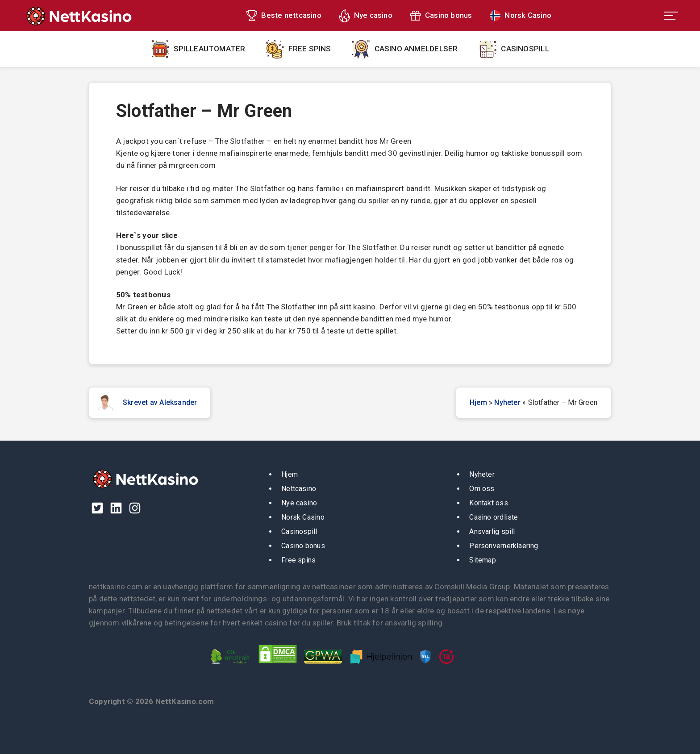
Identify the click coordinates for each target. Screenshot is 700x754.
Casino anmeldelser (416, 49)
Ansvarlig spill (492, 531)
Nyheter (507, 402)
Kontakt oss (488, 503)
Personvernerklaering (504, 546)
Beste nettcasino (291, 15)
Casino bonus (449, 15)
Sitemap (483, 560)
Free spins (310, 49)
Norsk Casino (528, 15)
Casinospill (525, 49)
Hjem (478, 402)
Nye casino (373, 15)
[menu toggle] (671, 16)
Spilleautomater (209, 49)
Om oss (482, 489)
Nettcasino (299, 489)
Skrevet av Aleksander (160, 402)
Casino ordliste (494, 517)
